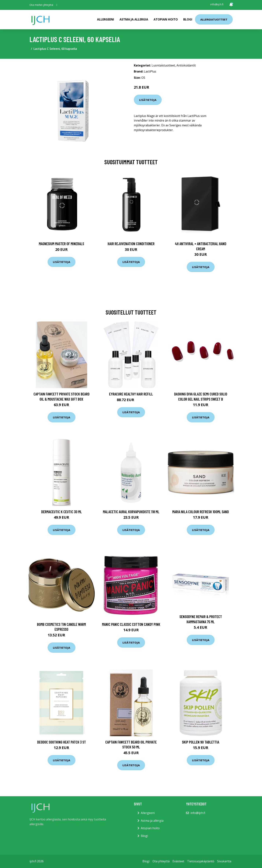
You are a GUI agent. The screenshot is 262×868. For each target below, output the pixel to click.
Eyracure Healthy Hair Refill (131, 394)
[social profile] (57, 5)
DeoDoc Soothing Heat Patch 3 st (62, 742)
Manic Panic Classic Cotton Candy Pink (131, 624)
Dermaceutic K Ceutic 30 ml (62, 512)
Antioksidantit (186, 65)
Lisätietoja (148, 100)
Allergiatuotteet (214, 19)
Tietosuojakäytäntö (201, 861)
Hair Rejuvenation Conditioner (131, 244)
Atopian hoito (166, 19)
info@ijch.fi (217, 4)
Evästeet (178, 861)
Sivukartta (224, 861)
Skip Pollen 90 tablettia (201, 742)
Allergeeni (106, 19)
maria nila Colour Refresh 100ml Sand (201, 512)
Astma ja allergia (134, 19)
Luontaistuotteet (163, 65)
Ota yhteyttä (161, 861)
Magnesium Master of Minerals (61, 244)
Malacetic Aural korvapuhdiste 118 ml (131, 512)
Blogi (188, 19)
